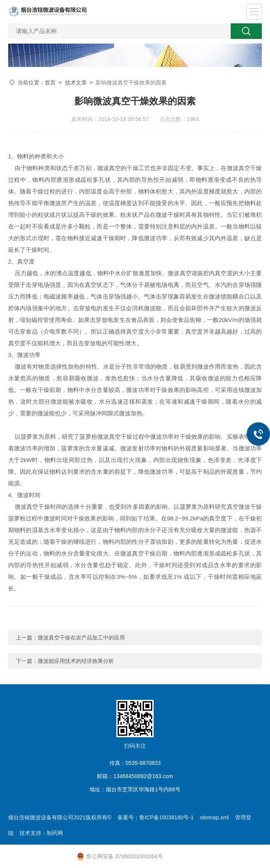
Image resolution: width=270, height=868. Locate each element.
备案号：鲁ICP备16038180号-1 (156, 817)
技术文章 (76, 83)
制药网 (55, 833)
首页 (50, 83)
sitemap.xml (214, 817)
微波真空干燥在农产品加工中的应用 (81, 638)
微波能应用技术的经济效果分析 (76, 661)
